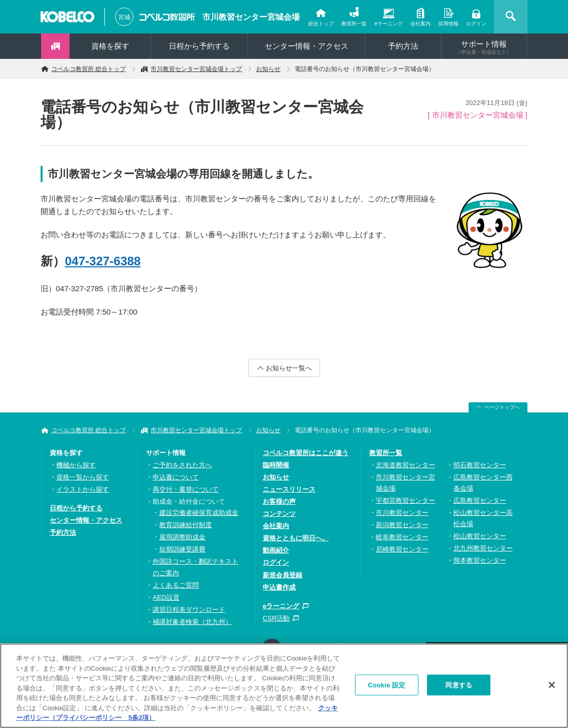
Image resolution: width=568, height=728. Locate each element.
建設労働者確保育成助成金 (199, 513)
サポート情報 (484, 47)
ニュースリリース (289, 489)
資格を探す (110, 46)
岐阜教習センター (402, 537)
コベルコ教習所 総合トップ (88, 69)
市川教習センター (402, 513)
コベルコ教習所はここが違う (306, 453)
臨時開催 (276, 465)
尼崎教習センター (402, 549)
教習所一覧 (354, 24)
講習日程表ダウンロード (189, 610)
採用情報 (448, 24)
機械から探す (76, 465)
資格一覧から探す (83, 477)
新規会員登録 (282, 575)
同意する (459, 686)
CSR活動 (276, 618)
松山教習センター (480, 536)
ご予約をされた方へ (182, 465)
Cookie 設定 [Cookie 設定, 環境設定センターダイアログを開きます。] (386, 686)
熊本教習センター (480, 560)
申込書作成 (279, 587)
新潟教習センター (402, 525)
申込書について (176, 477)
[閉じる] (552, 685)
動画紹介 (276, 550)
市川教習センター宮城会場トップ (196, 69)
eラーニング (388, 24)
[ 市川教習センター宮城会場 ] (477, 115)
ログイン (476, 24)
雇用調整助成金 (182, 537)
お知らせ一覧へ (289, 368)
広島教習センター (480, 500)
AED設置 (166, 597)
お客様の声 (279, 501)
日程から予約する (199, 46)
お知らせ (268, 69)
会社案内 (420, 24)
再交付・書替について (186, 489)
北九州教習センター (483, 548)
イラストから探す (83, 489)
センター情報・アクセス (307, 46)
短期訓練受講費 (182, 549)
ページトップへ (502, 407)
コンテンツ (279, 514)
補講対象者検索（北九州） (192, 622)
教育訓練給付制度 (186, 525)
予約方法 (403, 46)
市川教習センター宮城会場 (251, 17)
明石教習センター (480, 465)
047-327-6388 (103, 261)
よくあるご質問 (176, 585)
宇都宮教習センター (405, 500)
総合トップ (321, 24)
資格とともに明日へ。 (296, 538)
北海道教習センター (405, 465)
